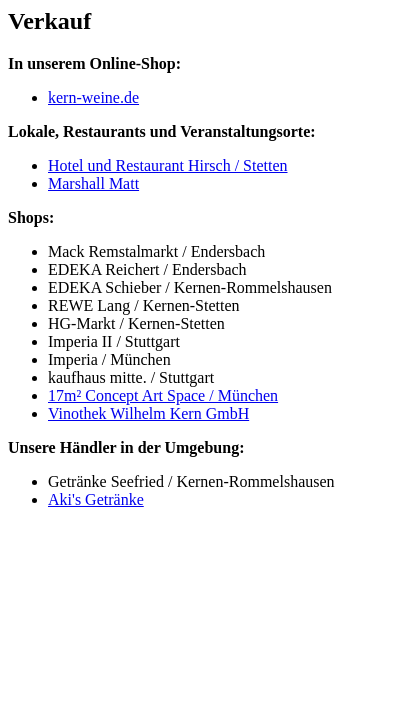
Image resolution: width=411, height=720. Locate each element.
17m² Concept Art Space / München (163, 395)
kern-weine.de (93, 97)
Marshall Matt (93, 183)
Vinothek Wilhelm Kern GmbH (148, 413)
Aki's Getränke (96, 499)
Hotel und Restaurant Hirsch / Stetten (168, 165)
